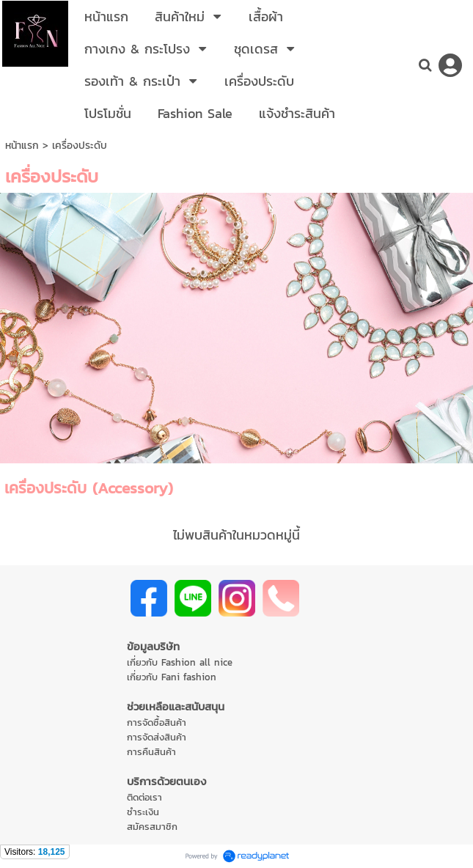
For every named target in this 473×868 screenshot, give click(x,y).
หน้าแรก (22, 146)
